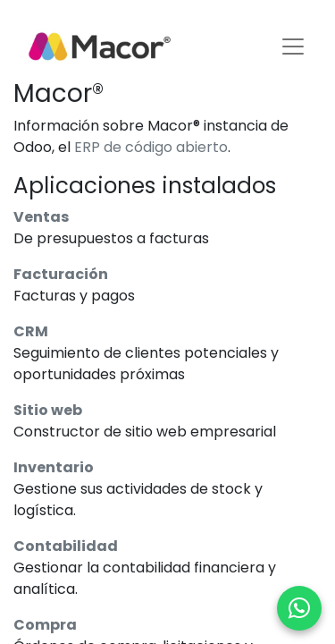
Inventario (54, 467)
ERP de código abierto (151, 147)
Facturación (61, 274)
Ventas (41, 217)
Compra (45, 625)
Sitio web (48, 410)
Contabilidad (66, 546)
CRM (31, 331)
